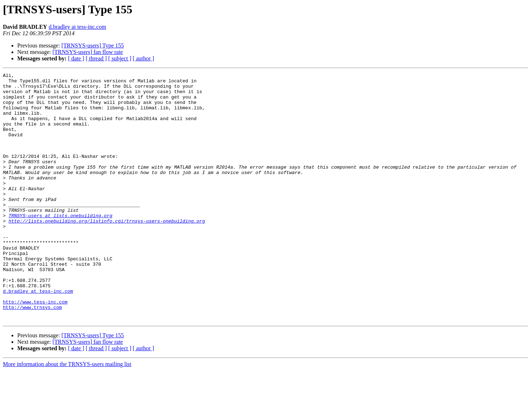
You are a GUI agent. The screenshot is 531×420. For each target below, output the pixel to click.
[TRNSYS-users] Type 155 (93, 45)
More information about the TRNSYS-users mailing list (67, 414)
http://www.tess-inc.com (35, 348)
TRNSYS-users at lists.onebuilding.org (61, 245)
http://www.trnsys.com (32, 355)
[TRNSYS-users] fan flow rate (88, 52)
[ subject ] (120, 58)
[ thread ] (96, 58)
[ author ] (144, 58)
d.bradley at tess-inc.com (77, 27)
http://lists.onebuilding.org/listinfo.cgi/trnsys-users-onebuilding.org (107, 251)
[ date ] (76, 58)
